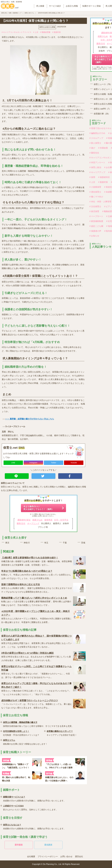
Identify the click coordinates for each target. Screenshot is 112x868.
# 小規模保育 (95, 187)
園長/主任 (21, 523)
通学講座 (19, 845)
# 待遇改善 (103, 148)
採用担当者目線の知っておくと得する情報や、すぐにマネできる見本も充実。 (38, 724)
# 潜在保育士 (95, 192)
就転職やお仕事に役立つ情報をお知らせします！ (25, 742)
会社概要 (31, 856)
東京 (7, 543)
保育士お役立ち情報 (47, 27)
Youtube (74, 463)
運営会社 (79, 856)
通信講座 (48, 845)
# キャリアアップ (97, 172)
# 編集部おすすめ (97, 133)
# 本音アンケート (97, 162)
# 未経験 (108, 192)
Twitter (53, 463)
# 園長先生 (94, 153)
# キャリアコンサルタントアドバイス (17, 32)
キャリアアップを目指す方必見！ (62, 733)
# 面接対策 (56, 32)
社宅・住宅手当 (61, 520)
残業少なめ (37, 520)
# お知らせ (94, 236)
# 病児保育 (94, 211)
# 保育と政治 (95, 167)
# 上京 (36, 32)
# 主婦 (109, 216)
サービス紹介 (55, 6)
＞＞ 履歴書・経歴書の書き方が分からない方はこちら (29, 419)
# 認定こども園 (96, 226)
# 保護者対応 (104, 177)
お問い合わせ (66, 856)
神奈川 (27, 543)
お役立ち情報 (72, 6)
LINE (13, 463)
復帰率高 (48, 520)
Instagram (33, 463)
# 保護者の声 (95, 231)
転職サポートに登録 (92, 6)
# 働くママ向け (96, 197)
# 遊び (92, 148)
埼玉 (46, 543)
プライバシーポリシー (48, 856)
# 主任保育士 (95, 207)
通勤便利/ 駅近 (24, 520)
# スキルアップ (96, 138)
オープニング (33, 523)
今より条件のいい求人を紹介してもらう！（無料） (39, 508)
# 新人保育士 (95, 143)
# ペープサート (96, 216)
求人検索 (40, 6)
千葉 (65, 543)
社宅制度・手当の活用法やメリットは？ (21, 733)
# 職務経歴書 (45, 32)
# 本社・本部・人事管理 (100, 202)
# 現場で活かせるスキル (100, 128)
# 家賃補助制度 (96, 221)
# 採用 (92, 177)
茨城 (83, 543)
